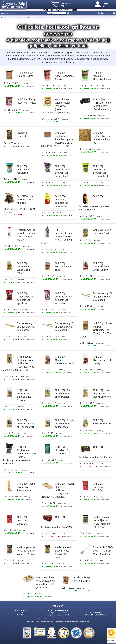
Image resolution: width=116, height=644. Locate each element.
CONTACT (20, 615)
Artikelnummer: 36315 (66, 155)
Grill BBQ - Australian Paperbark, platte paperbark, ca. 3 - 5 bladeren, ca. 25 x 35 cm (57, 139)
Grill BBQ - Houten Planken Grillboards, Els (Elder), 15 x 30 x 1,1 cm (96, 330)
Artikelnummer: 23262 (28, 339)
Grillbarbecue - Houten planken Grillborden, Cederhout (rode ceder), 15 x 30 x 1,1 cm (19, 363)
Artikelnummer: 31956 (66, 567)
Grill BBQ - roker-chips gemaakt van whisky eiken (102, 393)
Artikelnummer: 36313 (28, 146)
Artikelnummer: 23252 (66, 279)
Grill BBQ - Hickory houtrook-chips (64, 267)
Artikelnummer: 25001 (104, 406)
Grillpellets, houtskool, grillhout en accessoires (29, 17)
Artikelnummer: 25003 (66, 436)
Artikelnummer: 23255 (28, 313)
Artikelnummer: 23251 (28, 283)
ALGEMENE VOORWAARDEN (96, 615)
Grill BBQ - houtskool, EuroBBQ (99, 487)
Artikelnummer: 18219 (104, 219)
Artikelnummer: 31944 (66, 506)
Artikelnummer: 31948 (28, 533)
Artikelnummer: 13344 (104, 152)
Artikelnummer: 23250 (104, 243)
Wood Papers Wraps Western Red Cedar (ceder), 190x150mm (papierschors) (56, 106)
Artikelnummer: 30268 (66, 463)
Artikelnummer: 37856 (28, 113)
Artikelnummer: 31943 (28, 500)
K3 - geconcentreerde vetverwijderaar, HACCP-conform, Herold (57, 236)
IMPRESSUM (96, 610)
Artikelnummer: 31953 (28, 563)
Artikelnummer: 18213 (104, 185)
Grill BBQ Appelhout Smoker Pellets (65, 76)
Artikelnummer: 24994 (28, 409)
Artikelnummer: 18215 (29, 215)
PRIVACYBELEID (96, 613)
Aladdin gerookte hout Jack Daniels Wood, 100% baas (27, 551)
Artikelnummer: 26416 (104, 434)
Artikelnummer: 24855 (66, 373)
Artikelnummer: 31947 (104, 500)
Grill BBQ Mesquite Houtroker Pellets (102, 76)
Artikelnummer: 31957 (104, 563)
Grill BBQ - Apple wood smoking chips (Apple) (64, 393)
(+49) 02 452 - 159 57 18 (58, 613)
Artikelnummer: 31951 (104, 536)
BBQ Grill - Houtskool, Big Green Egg (63, 450)
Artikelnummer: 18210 (28, 182)
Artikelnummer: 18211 (66, 185)
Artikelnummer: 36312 (104, 119)
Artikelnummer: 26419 (28, 473)
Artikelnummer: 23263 (66, 339)
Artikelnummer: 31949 (67, 537)
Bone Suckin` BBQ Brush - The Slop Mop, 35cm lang (103, 551)
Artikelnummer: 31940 (106, 466)
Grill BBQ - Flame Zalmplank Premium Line (26, 487)
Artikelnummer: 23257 (66, 313)
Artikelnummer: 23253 (104, 279)
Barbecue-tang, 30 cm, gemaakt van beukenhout (103, 297)
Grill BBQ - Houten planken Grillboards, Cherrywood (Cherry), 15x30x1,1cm (58, 490)
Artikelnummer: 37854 (66, 89)
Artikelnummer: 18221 (28, 249)
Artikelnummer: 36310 (66, 122)
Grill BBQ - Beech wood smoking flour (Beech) (64, 424)
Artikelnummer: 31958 (47, 597)
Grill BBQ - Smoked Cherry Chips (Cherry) (101, 267)
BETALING (20, 613)
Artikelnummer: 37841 (85, 591)
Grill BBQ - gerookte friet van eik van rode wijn (26, 424)
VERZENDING (20, 610)
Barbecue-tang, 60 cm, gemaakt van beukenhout (65, 327)
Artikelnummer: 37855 (104, 89)
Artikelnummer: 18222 (66, 252)
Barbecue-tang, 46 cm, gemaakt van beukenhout (27, 327)
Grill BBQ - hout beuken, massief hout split (25, 200)
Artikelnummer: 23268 (104, 346)
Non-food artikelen (9, 17)
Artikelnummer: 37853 (28, 86)
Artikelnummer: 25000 (66, 406)
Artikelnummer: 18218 (66, 215)
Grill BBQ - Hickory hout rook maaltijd (102, 360)
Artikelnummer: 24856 (104, 373)
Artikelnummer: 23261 (104, 309)
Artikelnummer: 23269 (28, 379)
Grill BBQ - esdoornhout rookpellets (24, 170)
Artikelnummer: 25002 (28, 436)
